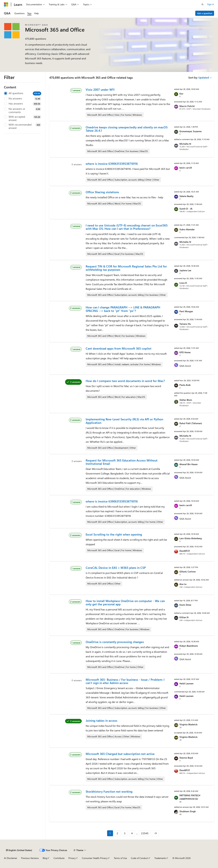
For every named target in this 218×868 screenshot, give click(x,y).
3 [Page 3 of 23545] (125, 833)
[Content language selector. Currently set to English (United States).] (19, 850)
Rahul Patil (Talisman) (191, 423)
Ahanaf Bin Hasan (189, 464)
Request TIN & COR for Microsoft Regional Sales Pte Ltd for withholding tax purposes (126, 268)
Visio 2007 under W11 (100, 90)
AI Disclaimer (11, 858)
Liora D (183, 283)
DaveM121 (185, 551)
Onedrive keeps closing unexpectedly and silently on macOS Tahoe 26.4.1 (127, 129)
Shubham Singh (188, 811)
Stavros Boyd (186, 758)
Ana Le (183, 584)
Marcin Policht (187, 106)
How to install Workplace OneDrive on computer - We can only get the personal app (125, 603)
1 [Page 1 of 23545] (110, 833)
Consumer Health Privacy (95, 858)
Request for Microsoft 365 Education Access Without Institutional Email (122, 462)
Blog (45, 858)
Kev (181, 94)
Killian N (184, 617)
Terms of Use (120, 858)
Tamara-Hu (185, 324)
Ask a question (205, 13)
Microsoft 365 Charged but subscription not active (120, 754)
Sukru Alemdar (187, 229)
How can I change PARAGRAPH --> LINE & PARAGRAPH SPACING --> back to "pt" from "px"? (123, 309)
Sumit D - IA (186, 209)
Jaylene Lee (185, 270)
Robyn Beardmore (189, 646)
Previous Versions (30, 858)
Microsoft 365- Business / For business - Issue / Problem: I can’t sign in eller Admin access (125, 681)
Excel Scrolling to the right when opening (114, 534)
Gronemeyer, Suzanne (190, 131)
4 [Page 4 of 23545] (132, 833)
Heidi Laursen (186, 683)
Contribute (59, 858)
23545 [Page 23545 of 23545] (145, 833)
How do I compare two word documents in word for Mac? (125, 381)
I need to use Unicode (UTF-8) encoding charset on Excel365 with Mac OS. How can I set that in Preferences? (127, 227)
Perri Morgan (186, 311)
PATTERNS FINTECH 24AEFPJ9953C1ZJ (190, 797)
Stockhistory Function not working (109, 791)
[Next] (155, 833)
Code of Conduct (139, 858)
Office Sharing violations (102, 192)
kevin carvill (186, 168)
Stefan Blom (186, 400)
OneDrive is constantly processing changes (115, 642)
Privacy (72, 858)
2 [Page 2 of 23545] (117, 833)
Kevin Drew (185, 605)
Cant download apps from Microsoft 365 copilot (119, 348)
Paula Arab (185, 385)
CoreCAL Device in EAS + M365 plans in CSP (116, 568)
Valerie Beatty (186, 196)
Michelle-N (185, 144)
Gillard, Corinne (188, 572)
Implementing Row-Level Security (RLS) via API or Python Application (124, 421)
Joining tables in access (102, 721)
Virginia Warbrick (188, 724)
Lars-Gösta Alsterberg (191, 538)
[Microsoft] (6, 4)
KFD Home (185, 352)
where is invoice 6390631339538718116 (112, 164)
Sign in (211, 4)
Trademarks (160, 858)
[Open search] (203, 4)
